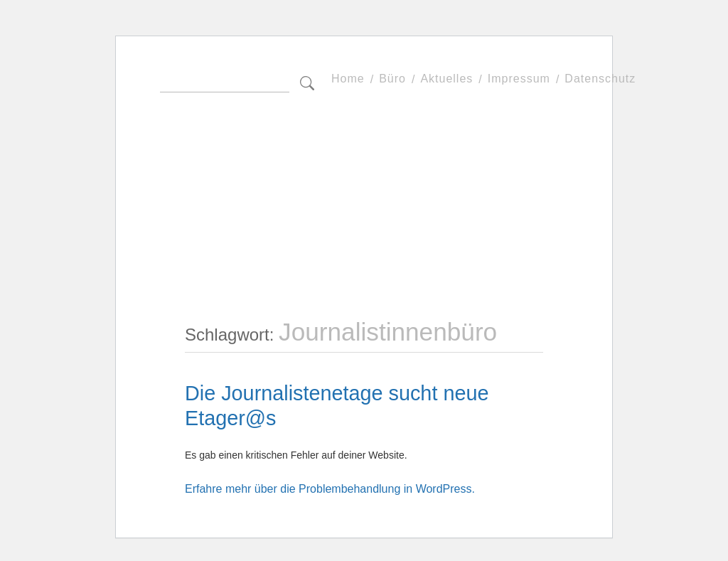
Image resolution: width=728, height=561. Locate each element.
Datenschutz (600, 79)
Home (348, 79)
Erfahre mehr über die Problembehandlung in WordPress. (330, 489)
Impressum (519, 79)
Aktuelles (446, 79)
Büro (392, 79)
